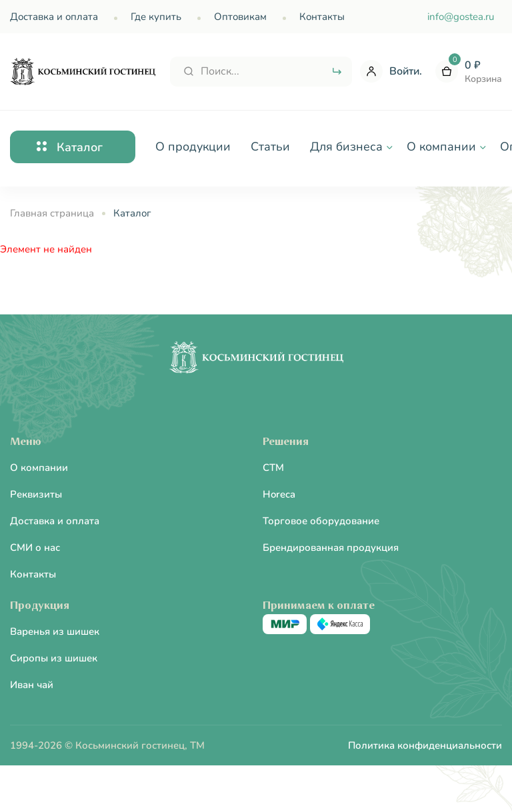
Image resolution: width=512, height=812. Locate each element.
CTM (273, 468)
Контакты (322, 17)
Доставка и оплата (54, 17)
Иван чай (32, 685)
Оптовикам (240, 17)
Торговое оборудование (321, 521)
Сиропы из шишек (54, 658)
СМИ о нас (35, 548)
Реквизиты (36, 494)
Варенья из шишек (55, 631)
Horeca (279, 494)
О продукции (193, 147)
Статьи (270, 147)
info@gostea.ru (461, 17)
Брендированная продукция (331, 548)
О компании (39, 468)
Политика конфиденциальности (425, 745)
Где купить (156, 17)
